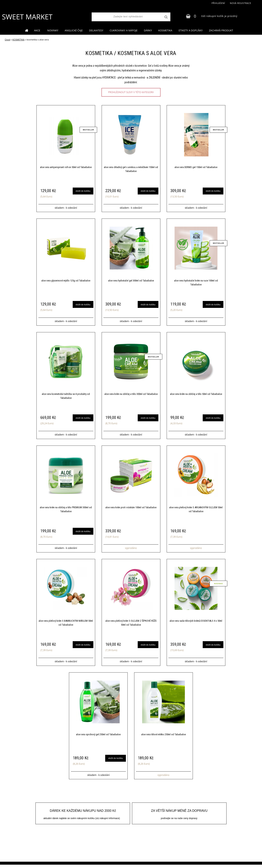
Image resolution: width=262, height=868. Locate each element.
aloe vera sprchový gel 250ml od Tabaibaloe (98, 737)
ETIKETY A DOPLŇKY (191, 30)
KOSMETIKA (165, 30)
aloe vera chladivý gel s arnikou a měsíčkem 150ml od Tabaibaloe (131, 169)
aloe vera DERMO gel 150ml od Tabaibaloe (196, 167)
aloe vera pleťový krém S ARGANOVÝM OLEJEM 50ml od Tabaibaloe (196, 511)
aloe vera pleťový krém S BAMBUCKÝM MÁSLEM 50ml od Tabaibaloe (66, 625)
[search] (166, 17)
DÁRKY (148, 30)
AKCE (38, 30)
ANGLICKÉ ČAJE (74, 30)
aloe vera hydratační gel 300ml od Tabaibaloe (131, 281)
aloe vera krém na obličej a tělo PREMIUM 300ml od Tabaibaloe (66, 511)
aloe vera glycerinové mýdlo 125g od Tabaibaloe (66, 281)
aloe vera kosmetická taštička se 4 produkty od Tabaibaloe (66, 397)
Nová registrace (241, 3)
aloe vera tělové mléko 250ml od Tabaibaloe (164, 737)
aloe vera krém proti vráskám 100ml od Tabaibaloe (131, 509)
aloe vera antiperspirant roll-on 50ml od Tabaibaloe (66, 167)
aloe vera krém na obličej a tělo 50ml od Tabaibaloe (196, 395)
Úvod (7, 40)
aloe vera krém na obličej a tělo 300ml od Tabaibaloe (131, 395)
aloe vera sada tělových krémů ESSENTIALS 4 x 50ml (196, 623)
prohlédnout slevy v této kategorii (131, 92)
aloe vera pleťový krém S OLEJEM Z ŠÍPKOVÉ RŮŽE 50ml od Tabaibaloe (131, 625)
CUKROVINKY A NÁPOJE (124, 30)
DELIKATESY (96, 30)
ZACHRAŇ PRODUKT (221, 30)
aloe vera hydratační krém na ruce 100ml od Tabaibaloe (196, 283)
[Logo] (27, 17)
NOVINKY (53, 30)
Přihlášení (218, 3)
